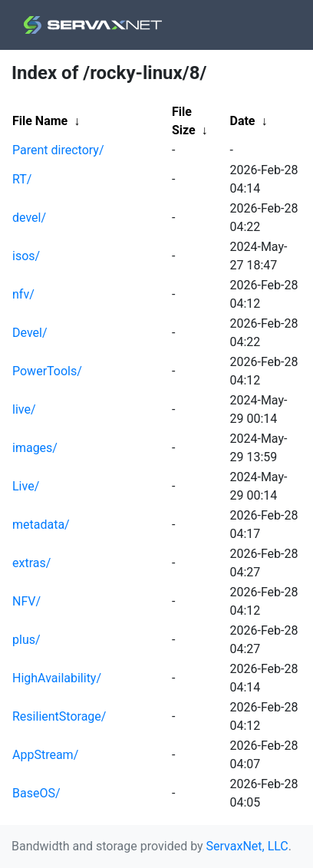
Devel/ (30, 333)
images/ (35, 448)
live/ (24, 409)
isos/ (26, 256)
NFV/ (26, 601)
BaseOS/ (36, 793)
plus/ (26, 640)
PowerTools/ (47, 371)
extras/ (31, 563)
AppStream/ (45, 755)
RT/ (22, 179)
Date (242, 121)
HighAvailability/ (57, 678)
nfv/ (23, 294)
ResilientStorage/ (59, 716)
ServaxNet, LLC (247, 846)
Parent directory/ (58, 150)
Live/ (26, 486)
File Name (40, 121)
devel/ (29, 218)
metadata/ (41, 525)
